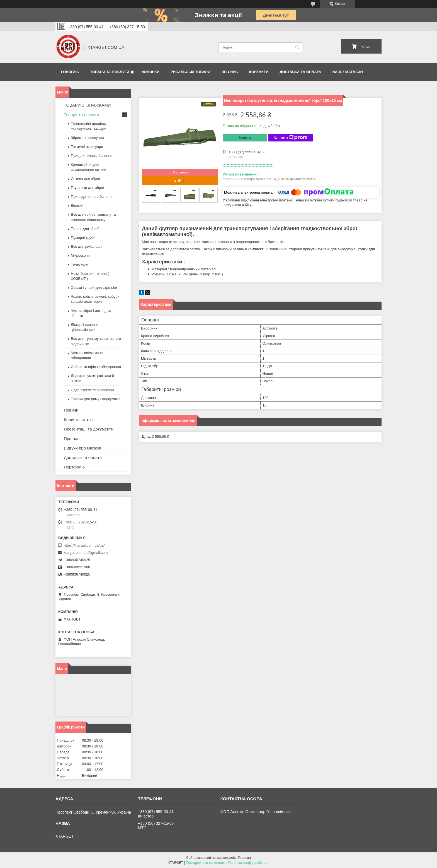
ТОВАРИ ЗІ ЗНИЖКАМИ (87, 105)
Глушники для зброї (87, 188)
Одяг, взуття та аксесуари (92, 390)
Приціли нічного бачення (92, 156)
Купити (245, 138)
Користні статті (78, 419)
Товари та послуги (110, 72)
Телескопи (80, 264)
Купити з (291, 138)
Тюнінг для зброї (85, 229)
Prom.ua (245, 858)
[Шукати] (297, 47)
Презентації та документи (89, 429)
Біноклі (77, 205)
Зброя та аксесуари (87, 138)
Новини (71, 410)
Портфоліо (74, 467)
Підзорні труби (83, 238)
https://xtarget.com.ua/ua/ (84, 545)
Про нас (230, 72)
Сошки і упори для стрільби (94, 288)
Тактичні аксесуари (87, 147)
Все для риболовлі (87, 247)
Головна (70, 72)
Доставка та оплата (300, 72)
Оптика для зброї (85, 179)
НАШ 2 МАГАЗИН (347, 72)
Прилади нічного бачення (92, 197)
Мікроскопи (80, 255)
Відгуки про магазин (83, 448)
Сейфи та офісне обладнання (96, 367)
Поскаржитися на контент (206, 863)
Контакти (259, 72)
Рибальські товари (190, 72)
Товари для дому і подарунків (96, 399)
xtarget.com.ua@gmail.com (86, 553)
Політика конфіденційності (249, 863)
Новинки (150, 72)
